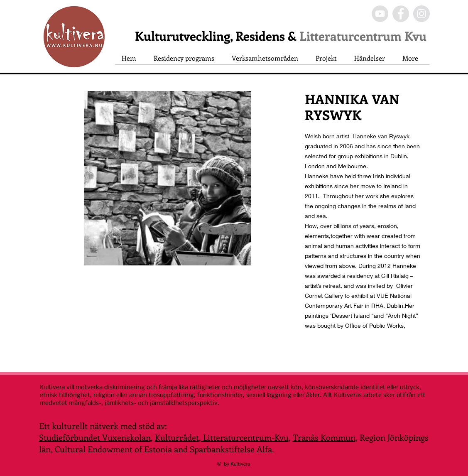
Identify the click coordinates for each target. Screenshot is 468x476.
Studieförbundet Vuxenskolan (95, 437)
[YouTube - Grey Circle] (380, 14)
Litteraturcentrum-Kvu (245, 437)
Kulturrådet (177, 437)
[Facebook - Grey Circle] (401, 14)
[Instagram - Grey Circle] (421, 14)
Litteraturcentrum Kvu (363, 36)
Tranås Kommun (324, 437)
